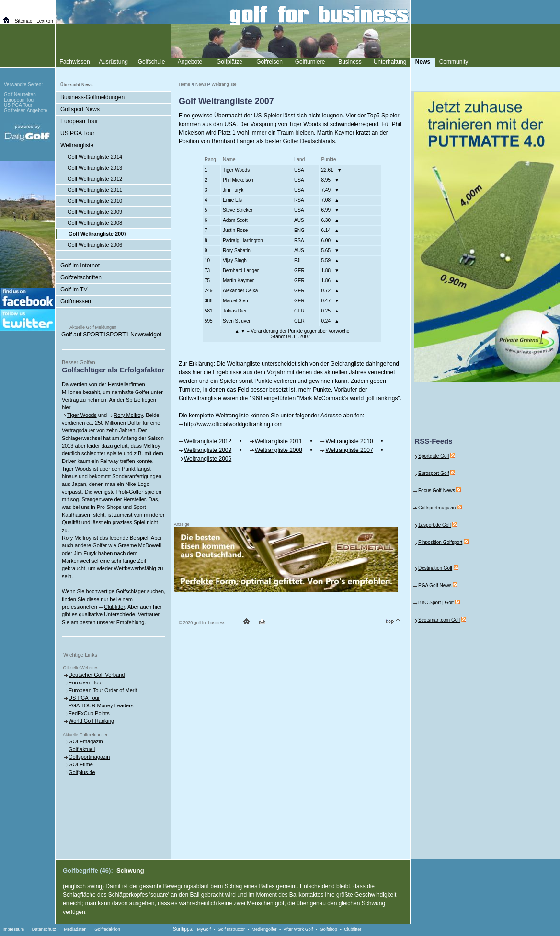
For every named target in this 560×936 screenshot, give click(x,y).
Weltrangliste (224, 84)
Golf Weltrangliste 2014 (95, 157)
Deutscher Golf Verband (97, 675)
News (201, 84)
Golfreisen (269, 62)
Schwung (130, 871)
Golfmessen (76, 301)
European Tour (79, 121)
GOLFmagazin (86, 741)
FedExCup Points (89, 713)
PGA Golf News (435, 585)
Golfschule (152, 62)
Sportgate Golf (434, 456)
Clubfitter (114, 607)
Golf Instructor (232, 929)
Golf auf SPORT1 (84, 335)
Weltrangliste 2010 (349, 441)
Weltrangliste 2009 (208, 450)
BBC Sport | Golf (436, 603)
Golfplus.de (82, 772)
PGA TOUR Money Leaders (101, 705)
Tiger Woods (82, 415)
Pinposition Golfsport (440, 542)
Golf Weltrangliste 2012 (95, 179)
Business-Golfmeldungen (92, 97)
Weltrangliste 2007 (349, 450)
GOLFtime (81, 764)
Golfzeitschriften (81, 277)
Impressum (14, 929)
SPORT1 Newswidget (134, 335)
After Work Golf (298, 929)
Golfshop (329, 929)
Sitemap (24, 21)
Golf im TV (74, 289)
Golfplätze (229, 62)
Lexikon (45, 21)
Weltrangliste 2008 (279, 450)
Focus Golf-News (437, 491)
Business (350, 62)
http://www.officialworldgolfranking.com (233, 424)
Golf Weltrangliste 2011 (95, 190)
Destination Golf (435, 568)
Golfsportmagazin (89, 757)
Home (184, 84)
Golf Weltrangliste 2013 (95, 168)
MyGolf (204, 929)
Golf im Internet (80, 266)
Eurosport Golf (434, 473)
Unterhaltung (390, 62)
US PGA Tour (77, 133)
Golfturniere (310, 62)
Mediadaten (75, 929)
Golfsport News (80, 109)
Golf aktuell (82, 749)
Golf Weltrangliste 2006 (95, 245)
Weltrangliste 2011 (279, 441)
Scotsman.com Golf (439, 620)
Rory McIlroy (128, 415)
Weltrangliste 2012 (208, 441)
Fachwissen (74, 62)
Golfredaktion (107, 929)
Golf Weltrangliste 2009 (95, 212)
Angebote (190, 62)
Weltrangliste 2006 (208, 459)
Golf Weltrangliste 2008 (95, 223)
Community (454, 62)
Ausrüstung (113, 62)
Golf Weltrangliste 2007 (97, 234)
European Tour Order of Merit (103, 690)
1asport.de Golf (434, 525)
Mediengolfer (264, 929)
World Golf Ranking (91, 721)
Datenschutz (44, 929)
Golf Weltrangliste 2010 (95, 201)
